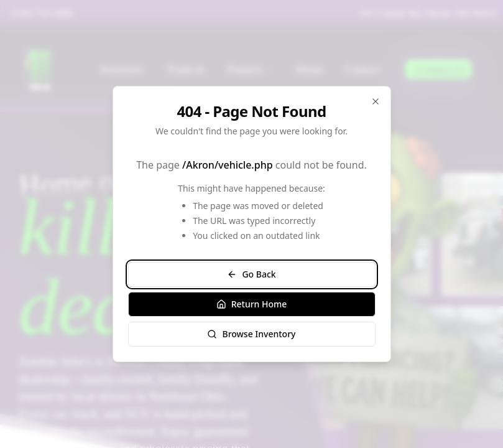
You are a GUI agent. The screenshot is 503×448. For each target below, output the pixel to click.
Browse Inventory (251, 334)
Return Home (252, 304)
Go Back (251, 274)
